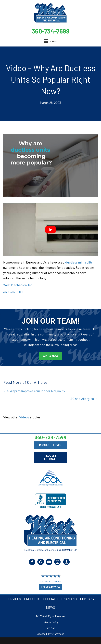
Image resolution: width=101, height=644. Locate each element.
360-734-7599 (51, 31)
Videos (24, 417)
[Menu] (50, 41)
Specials (50, 599)
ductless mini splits (79, 262)
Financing (69, 599)
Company (87, 599)
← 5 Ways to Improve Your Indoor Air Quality (34, 391)
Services (14, 599)
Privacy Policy (50, 622)
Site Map (50, 628)
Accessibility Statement (51, 634)
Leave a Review (50, 587)
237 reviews (55, 581)
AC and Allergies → (84, 399)
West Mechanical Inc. (18, 285)
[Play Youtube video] (50, 230)
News (50, 607)
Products (32, 599)
